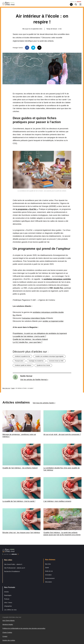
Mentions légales (8, 624)
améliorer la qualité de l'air (22, 356)
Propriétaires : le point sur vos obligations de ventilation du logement (40, 333)
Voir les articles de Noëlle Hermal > (34, 380)
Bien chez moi (6, 388)
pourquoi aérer (19, 361)
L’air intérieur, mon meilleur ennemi (57, 501)
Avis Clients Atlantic (9, 621)
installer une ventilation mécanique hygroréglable (49, 356)
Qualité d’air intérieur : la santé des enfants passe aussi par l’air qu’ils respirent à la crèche (62, 534)
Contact (5, 636)
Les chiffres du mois (10, 610)
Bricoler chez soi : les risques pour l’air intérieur (21, 533)
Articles (6, 592)
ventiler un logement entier (53, 321)
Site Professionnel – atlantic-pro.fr (15, 568)
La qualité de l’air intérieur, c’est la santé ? (29, 336)
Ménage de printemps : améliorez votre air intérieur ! (19, 436)
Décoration (49, 582)
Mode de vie (49, 571)
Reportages (8, 595)
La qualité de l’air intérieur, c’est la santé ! (19, 501)
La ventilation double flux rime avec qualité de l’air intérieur (62, 469)
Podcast (7, 599)
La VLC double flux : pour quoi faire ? (27, 342)
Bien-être (48, 564)
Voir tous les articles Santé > (44, 403)
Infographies (8, 606)
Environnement (50, 578)
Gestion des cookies (9, 640)
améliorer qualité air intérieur (23, 365)
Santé (13, 388)
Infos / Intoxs (8, 603)
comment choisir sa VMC (56, 361)
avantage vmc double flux (36, 361)
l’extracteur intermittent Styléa (34, 318)
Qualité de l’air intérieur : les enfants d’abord (30, 339)
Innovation (48, 575)
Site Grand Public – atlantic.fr (13, 564)
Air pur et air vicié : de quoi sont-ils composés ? (62, 434)
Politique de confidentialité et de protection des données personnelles (24, 628)
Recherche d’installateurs (12, 571)
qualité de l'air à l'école (43, 365)
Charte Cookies (7, 632)
